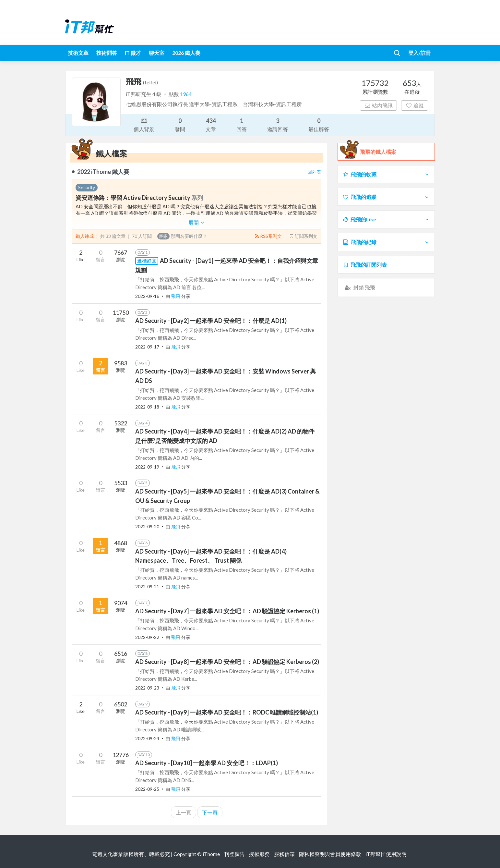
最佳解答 (319, 124)
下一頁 (210, 812)
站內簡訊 (379, 105)
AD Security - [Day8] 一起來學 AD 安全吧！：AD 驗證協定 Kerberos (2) (227, 662)
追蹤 (415, 105)
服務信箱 (284, 854)
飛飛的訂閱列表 (365, 265)
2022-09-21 (147, 587)
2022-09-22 (147, 637)
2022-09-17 (147, 347)
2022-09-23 (147, 688)
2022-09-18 (147, 407)
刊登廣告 (234, 854)
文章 (211, 124)
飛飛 (176, 296)
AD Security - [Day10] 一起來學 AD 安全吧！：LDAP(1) (207, 763)
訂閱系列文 (303, 236)
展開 (196, 222)
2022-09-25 (147, 789)
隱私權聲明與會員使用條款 (330, 854)
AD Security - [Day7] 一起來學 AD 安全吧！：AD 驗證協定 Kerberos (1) (227, 611)
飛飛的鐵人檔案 (378, 152)
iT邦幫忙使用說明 (386, 854)
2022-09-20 (147, 526)
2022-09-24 (147, 738)
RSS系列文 (268, 236)
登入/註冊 (420, 53)
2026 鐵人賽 (186, 53)
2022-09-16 (147, 296)
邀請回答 (278, 124)
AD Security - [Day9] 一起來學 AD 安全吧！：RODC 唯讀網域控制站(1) (227, 712)
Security (87, 187)
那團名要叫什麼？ (182, 236)
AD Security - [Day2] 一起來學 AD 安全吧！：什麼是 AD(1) (211, 321)
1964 (186, 94)
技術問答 (107, 53)
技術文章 (78, 53)
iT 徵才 (133, 53)
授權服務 (259, 854)
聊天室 (157, 53)
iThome (211, 854)
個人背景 (144, 124)
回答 (242, 124)
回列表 (314, 172)
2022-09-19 (147, 467)
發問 (180, 124)
